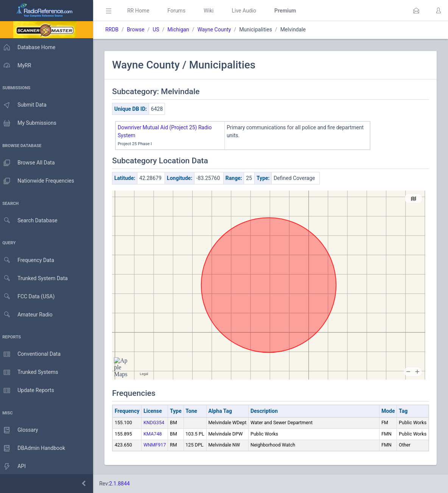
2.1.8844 (123, 484)
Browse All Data (29, 163)
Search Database (31, 221)
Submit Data (25, 105)
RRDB (116, 29)
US (159, 29)
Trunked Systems (31, 372)
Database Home (30, 47)
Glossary (21, 430)
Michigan (182, 29)
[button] (416, 11)
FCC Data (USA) (29, 297)
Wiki (212, 11)
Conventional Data (32, 354)
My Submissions (30, 123)
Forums (180, 11)
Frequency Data (29, 260)
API (15, 467)
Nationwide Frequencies (39, 181)
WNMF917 (158, 445)
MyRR (17, 65)
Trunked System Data (36, 278)
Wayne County (218, 29)
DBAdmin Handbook (34, 448)
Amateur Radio (28, 315)
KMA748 (156, 434)
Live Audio (248, 11)
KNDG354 (158, 422)
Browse (139, 29)
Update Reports (29, 391)
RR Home (142, 11)
